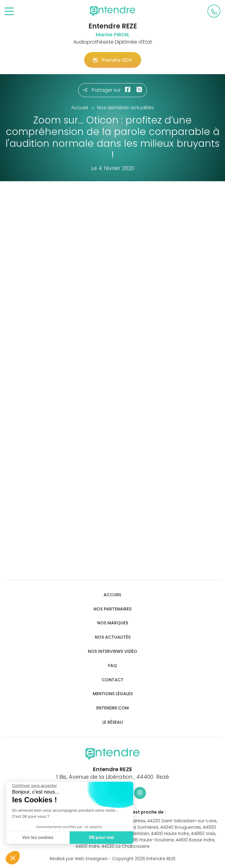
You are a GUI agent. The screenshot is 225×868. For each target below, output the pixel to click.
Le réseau (113, 722)
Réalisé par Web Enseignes (79, 859)
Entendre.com (113, 708)
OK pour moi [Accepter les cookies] (101, 838)
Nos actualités (113, 637)
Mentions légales (113, 694)
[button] (13, 858)
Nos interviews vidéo (113, 651)
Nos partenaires (113, 609)
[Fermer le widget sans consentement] (34, 786)
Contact (113, 680)
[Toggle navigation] (9, 12)
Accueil (113, 595)
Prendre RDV (113, 60)
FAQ (113, 666)
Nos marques (113, 623)
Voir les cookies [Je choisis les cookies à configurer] (37, 838)
